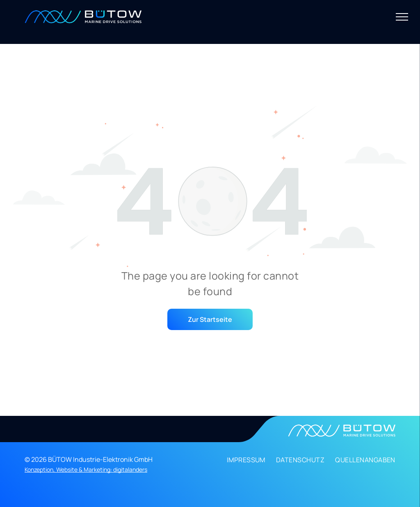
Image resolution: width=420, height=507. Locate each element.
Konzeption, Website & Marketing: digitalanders (86, 469)
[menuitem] (241, 462)
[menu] (402, 17)
